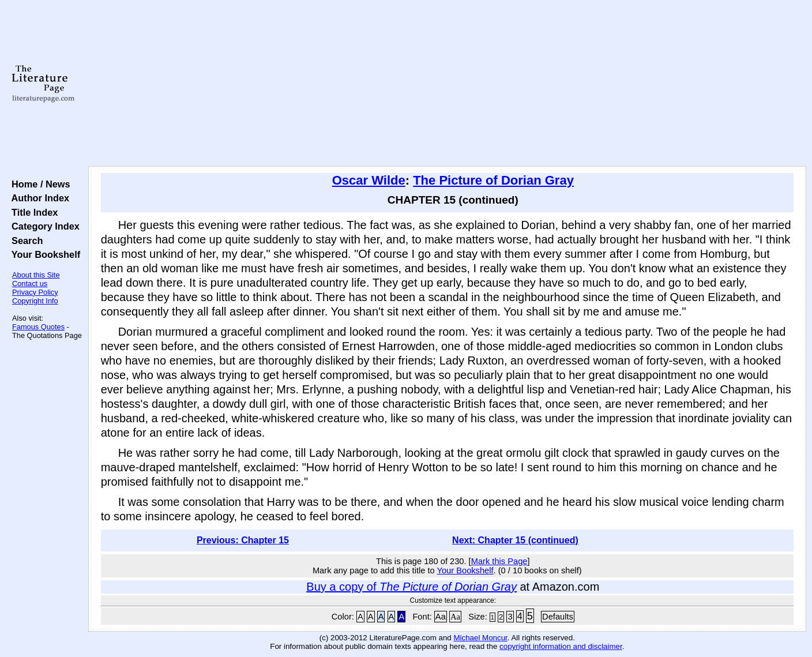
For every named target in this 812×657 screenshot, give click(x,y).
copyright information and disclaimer (561, 646)
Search (25, 241)
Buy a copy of (411, 587)
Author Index (38, 198)
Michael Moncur (480, 638)
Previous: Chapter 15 (243, 540)
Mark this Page (499, 561)
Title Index (32, 212)
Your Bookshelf (43, 254)
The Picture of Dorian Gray (493, 180)
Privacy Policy (35, 292)
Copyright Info (35, 301)
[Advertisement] (447, 84)
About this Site (36, 275)
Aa (441, 617)
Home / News (38, 184)
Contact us (30, 284)
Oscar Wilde (369, 180)
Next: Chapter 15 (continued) (515, 540)
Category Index (43, 226)
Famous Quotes (38, 327)
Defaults (558, 617)
